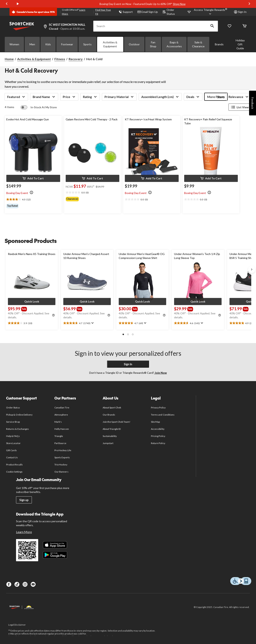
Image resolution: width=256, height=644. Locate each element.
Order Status (169, 12)
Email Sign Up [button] (148, 12)
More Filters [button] (216, 97)
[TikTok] (17, 584)
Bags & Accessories (174, 44)
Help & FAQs (13, 436)
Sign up (24, 500)
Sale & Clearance (198, 44)
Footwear (67, 44)
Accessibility (158, 429)
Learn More (24, 532)
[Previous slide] (7, 4)
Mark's (58, 422)
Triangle (59, 436)
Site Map (155, 422)
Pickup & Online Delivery (19, 415)
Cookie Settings (14, 472)
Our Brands (109, 415)
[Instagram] (25, 584)
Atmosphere (61, 415)
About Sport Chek (112, 408)
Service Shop (13, 422)
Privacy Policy (158, 408)
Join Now (160, 373)
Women (14, 44)
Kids (48, 44)
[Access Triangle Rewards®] (210, 12)
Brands (219, 44)
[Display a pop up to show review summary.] (92, 323)
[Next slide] (249, 4)
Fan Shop (153, 44)
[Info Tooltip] (31, 193)
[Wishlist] (229, 26)
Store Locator (13, 443)
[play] (18, 4)
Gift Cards (11, 450)
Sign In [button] (240, 12)
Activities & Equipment (110, 44)
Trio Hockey (61, 465)
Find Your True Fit (103, 12)
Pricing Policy (158, 436)
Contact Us (12, 457)
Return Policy (158, 443)
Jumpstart (108, 443)
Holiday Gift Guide (240, 44)
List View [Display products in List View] (240, 107)
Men (32, 44)
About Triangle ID (112, 429)
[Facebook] (9, 584)
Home (9, 59)
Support (126, 12)
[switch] (39, 107)
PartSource (60, 443)
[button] (212, 26)
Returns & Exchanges (18, 429)
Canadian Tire (62, 408)
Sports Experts (62, 457)
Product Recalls (14, 465)
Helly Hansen (62, 429)
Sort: (221, 97)
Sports (87, 44)
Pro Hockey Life (63, 450)
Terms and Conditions (163, 415)
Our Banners (61, 472)
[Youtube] (33, 584)
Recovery (76, 59)
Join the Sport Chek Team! (117, 422)
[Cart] (245, 26)
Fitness (60, 59)
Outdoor (134, 44)
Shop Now (179, 4)
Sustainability (110, 436)
